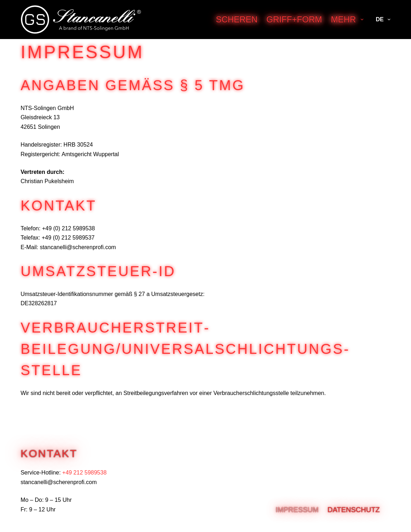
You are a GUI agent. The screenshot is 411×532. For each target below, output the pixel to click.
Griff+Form (294, 19)
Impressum (297, 510)
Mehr (348, 19)
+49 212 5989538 (84, 473)
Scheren (237, 19)
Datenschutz (354, 510)
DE (383, 20)
